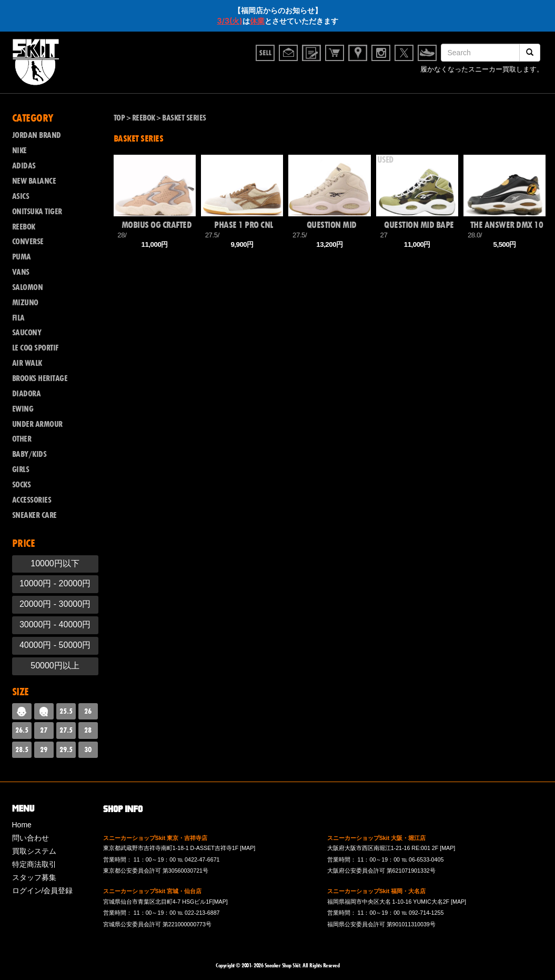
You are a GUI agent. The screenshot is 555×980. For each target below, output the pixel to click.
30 (88, 749)
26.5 (22, 730)
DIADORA (27, 394)
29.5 (66, 749)
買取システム (34, 851)
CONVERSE (28, 242)
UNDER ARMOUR (37, 424)
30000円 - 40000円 (55, 624)
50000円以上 (55, 666)
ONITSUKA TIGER (37, 212)
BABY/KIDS (29, 454)
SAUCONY (27, 333)
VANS (21, 272)
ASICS (21, 196)
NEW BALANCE (34, 181)
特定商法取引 (34, 864)
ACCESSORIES (32, 500)
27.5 (66, 730)
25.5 (66, 711)
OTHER (22, 439)
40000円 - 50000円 (55, 645)
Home (22, 825)
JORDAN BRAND (37, 135)
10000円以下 (55, 563)
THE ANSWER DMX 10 (507, 225)
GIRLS (21, 469)
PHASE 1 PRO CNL (244, 225)
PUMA (22, 257)
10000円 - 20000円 (55, 583)
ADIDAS (24, 166)
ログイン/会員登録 (43, 891)
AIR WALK (27, 363)
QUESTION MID (332, 225)
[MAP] (248, 848)
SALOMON (28, 287)
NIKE (19, 151)
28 (88, 730)
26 (88, 711)
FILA (18, 318)
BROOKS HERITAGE (40, 378)
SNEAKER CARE (34, 515)
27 (44, 730)
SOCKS (22, 485)
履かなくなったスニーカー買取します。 (482, 71)
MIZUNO (25, 303)
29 (44, 749)
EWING (23, 409)
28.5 (22, 749)
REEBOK (24, 227)
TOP (119, 118)
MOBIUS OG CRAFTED (157, 225)
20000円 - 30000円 (55, 604)
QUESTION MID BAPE (419, 225)
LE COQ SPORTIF (35, 348)
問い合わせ (31, 838)
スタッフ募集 (34, 877)
